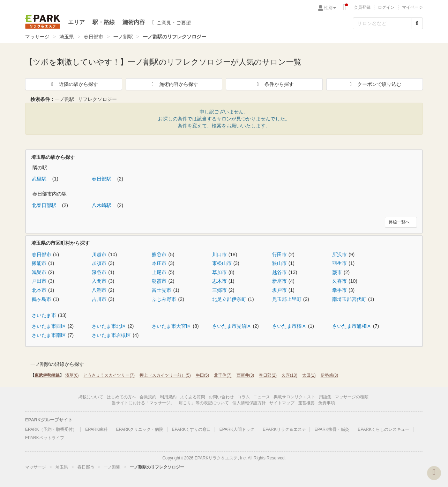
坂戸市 (279, 290)
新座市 (279, 281)
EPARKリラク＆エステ (43, 22)
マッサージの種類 (352, 397)
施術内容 (134, 22)
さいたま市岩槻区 (111, 335)
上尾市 (159, 272)
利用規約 (168, 397)
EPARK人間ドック (237, 429)
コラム (244, 397)
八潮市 (99, 290)
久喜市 (339, 281)
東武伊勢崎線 (47, 375)
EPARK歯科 (96, 429)
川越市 (99, 254)
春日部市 (94, 37)
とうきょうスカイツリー (109, 375)
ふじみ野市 (164, 299)
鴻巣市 (39, 272)
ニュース (262, 397)
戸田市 (39, 281)
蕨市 (337, 272)
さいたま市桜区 (289, 326)
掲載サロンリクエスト (294, 397)
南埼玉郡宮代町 (349, 299)
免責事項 (327, 403)
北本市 (39, 290)
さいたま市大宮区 (171, 326)
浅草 (72, 375)
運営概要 (306, 403)
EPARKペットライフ (45, 438)
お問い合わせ (221, 397)
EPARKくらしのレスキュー (383, 429)
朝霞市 (159, 281)
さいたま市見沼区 (232, 326)
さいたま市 (44, 315)
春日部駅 (102, 179)
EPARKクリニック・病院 (140, 429)
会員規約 (148, 397)
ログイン (386, 7)
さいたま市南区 (49, 335)
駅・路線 (104, 22)
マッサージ (37, 37)
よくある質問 (193, 397)
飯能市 (39, 263)
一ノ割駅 (123, 37)
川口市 (219, 254)
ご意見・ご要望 (172, 22)
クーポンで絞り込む (374, 84)
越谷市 (279, 272)
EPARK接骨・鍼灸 (332, 429)
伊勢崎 (330, 375)
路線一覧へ (399, 222)
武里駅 (40, 179)
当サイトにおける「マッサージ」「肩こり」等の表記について (170, 403)
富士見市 (162, 290)
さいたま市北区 (109, 326)
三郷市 (219, 290)
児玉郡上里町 (287, 299)
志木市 (219, 281)
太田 (309, 375)
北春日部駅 (45, 205)
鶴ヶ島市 (42, 299)
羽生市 (339, 263)
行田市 (279, 254)
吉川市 (99, 299)
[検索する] (417, 23)
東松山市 (222, 263)
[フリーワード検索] (382, 23)
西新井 (245, 375)
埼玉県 (67, 37)
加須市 (99, 263)
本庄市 (159, 263)
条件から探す (274, 84)
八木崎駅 (102, 205)
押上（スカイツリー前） (165, 375)
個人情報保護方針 (249, 403)
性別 (330, 8)
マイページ (412, 7)
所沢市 (339, 254)
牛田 (203, 375)
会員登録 (362, 7)
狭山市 (279, 263)
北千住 (223, 375)
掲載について (91, 397)
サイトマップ (282, 403)
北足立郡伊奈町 (229, 299)
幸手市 (339, 290)
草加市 (219, 272)
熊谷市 (159, 254)
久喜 (289, 375)
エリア (76, 22)
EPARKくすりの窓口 (192, 429)
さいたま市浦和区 (352, 326)
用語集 (325, 397)
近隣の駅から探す (74, 84)
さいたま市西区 (49, 326)
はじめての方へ (121, 397)
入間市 (99, 281)
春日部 (268, 375)
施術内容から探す (174, 84)
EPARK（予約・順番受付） (51, 429)
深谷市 (99, 272)
